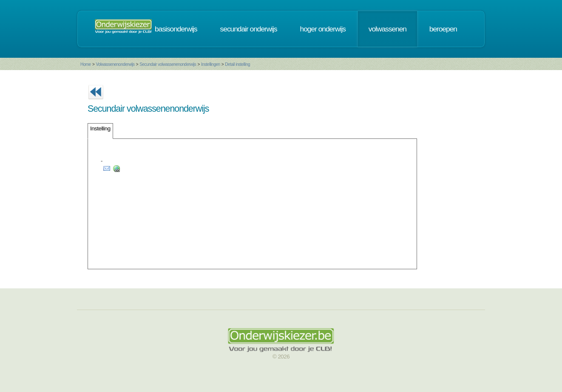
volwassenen (387, 29)
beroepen (443, 29)
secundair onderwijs (249, 29)
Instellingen (211, 64)
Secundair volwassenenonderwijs (168, 64)
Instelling (100, 128)
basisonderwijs (176, 29)
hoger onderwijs (323, 29)
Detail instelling (237, 64)
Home (86, 64)
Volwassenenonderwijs (115, 64)
